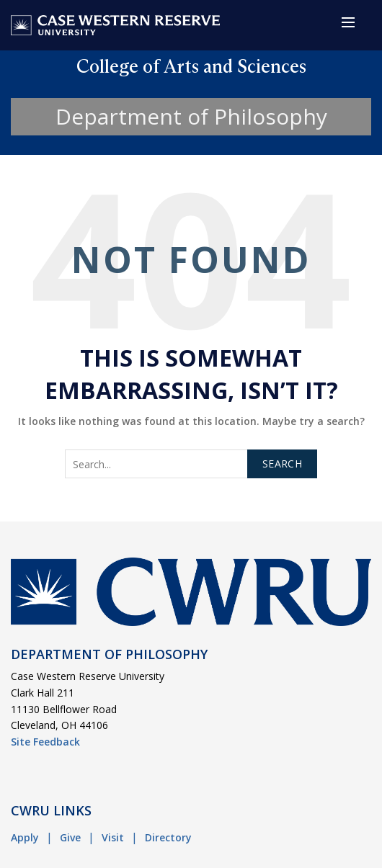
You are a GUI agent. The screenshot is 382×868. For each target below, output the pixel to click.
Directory (168, 837)
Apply (25, 837)
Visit (113, 837)
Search (282, 464)
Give (70, 837)
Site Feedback (45, 742)
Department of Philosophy (191, 116)
